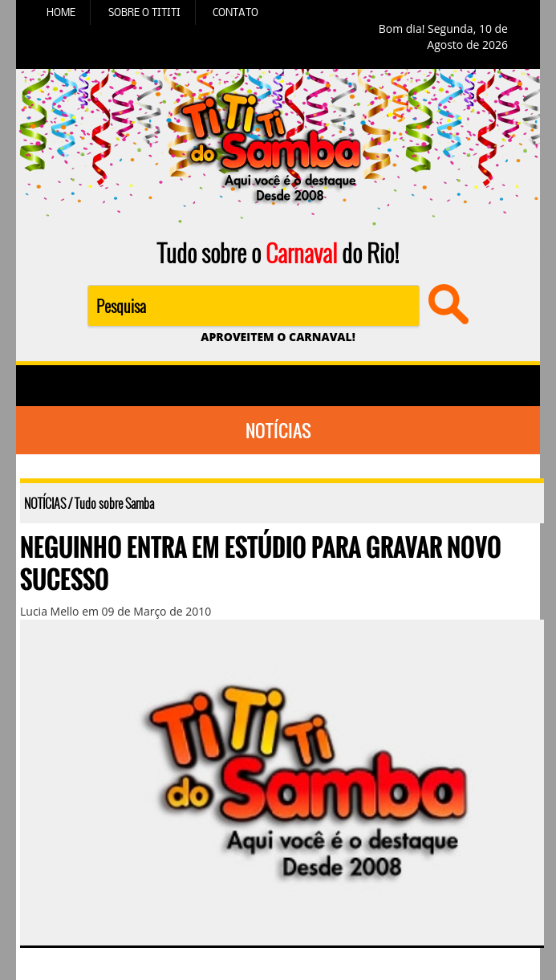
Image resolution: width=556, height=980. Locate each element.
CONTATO (235, 12)
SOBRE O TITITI (144, 12)
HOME (61, 12)
